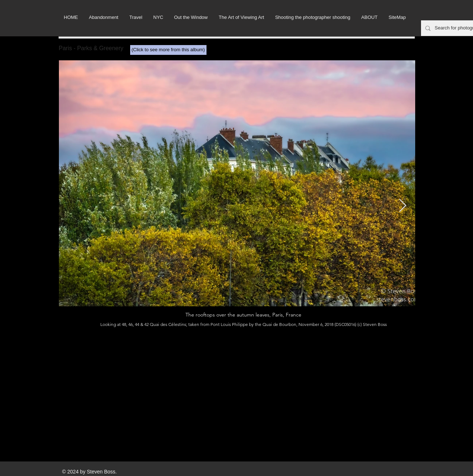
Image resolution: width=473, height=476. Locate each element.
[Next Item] (403, 206)
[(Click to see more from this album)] (168, 50)
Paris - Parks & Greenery (91, 48)
